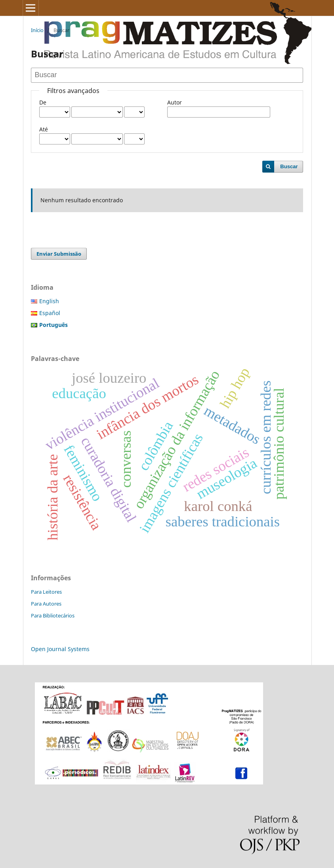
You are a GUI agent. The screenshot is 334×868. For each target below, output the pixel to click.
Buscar (289, 166)
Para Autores (46, 604)
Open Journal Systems (60, 649)
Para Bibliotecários (53, 615)
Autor (175, 102)
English (49, 301)
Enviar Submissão (59, 254)
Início (37, 30)
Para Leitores (46, 592)
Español (50, 313)
